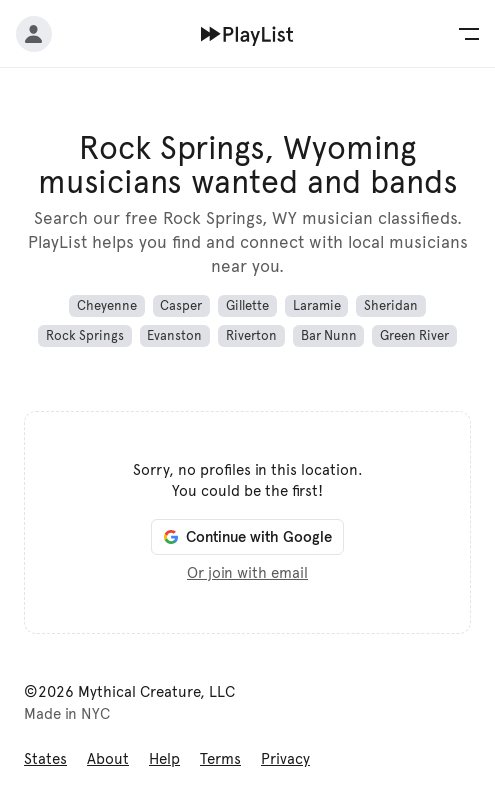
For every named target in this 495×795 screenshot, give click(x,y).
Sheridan (391, 306)
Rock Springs (85, 336)
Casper (181, 306)
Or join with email (247, 573)
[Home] (247, 34)
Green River (414, 336)
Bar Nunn (329, 336)
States (45, 759)
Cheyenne (107, 306)
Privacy (285, 759)
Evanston (174, 336)
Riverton (251, 336)
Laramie (317, 306)
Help (164, 759)
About (108, 759)
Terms (220, 759)
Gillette (247, 306)
